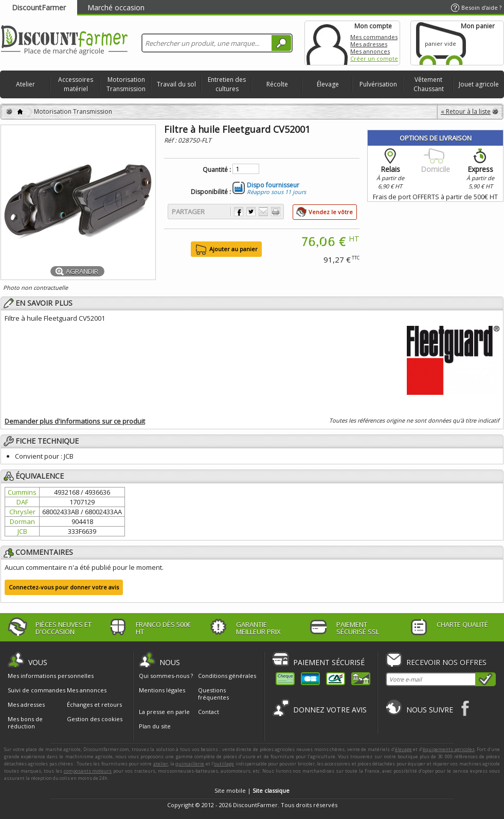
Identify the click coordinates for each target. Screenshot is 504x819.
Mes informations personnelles (51, 676)
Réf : (171, 140)
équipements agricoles (449, 749)
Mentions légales (162, 690)
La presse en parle (164, 712)
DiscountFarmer (39, 7)
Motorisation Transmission (126, 84)
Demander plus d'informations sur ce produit (75, 421)
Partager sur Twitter (251, 212)
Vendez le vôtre (331, 212)
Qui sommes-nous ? (166, 676)
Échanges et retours (94, 705)
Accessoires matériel (76, 84)
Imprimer (276, 212)
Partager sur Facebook (239, 212)
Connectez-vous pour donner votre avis (64, 587)
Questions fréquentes (213, 694)
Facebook (466, 708)
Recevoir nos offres (446, 662)
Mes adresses (369, 44)
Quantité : (217, 170)
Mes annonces (370, 51)
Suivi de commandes (37, 690)
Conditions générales (227, 676)
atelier (161, 764)
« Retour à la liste (466, 111)
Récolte (277, 84)
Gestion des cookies (95, 719)
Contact (209, 712)
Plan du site (155, 726)
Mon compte (327, 43)
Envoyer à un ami (263, 212)
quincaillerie (190, 764)
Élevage (328, 84)
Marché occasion (116, 7)
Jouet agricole (479, 84)
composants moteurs (88, 771)
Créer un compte (374, 58)
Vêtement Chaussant (429, 84)
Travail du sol (176, 84)
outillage (224, 764)
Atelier (25, 84)
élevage (403, 749)
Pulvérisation (378, 84)
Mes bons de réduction (25, 723)
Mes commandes (374, 37)
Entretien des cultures (227, 84)
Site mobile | (252, 790)
